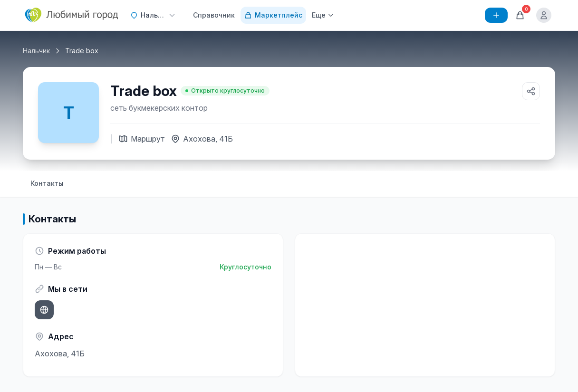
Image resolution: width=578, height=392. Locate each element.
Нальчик (36, 51)
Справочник (214, 15)
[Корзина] (520, 15)
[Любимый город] (72, 15)
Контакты (47, 183)
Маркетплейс (273, 15)
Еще (323, 15)
